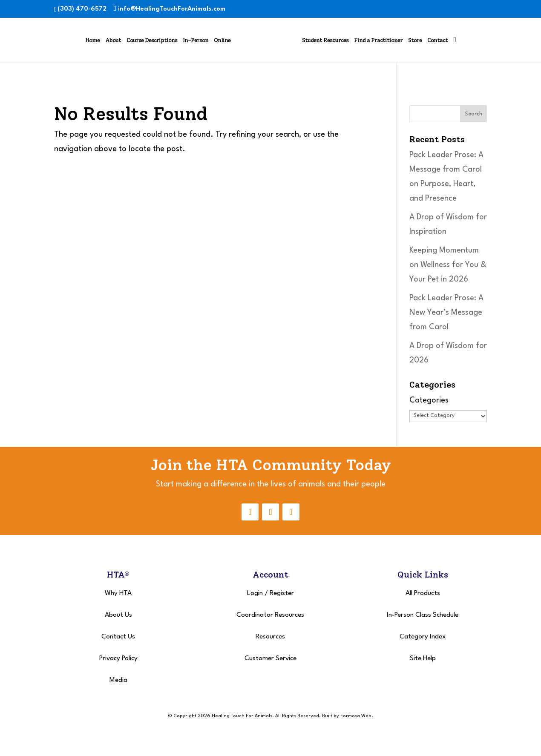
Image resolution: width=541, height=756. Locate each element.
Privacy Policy (118, 658)
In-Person (196, 40)
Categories (429, 400)
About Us (118, 615)
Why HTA (118, 593)
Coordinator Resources (270, 615)
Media (118, 680)
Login (255, 593)
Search (473, 114)
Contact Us (118, 637)
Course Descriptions (152, 40)
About (113, 40)
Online (222, 40)
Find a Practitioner (378, 40)
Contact (437, 40)
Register (282, 593)
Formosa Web (356, 716)
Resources (270, 637)
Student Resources (325, 40)
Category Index (423, 637)
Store (415, 40)
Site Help (423, 658)
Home (92, 40)
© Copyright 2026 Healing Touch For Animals (220, 716)
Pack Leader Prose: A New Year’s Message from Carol (446, 313)
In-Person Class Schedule (423, 615)
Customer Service (270, 658)
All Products (423, 593)
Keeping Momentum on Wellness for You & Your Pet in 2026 (448, 265)
